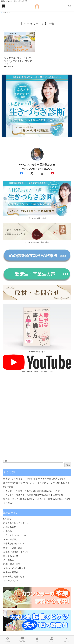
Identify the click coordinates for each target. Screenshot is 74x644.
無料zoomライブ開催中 (14, 568)
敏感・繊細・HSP (12, 564)
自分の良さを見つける (14, 577)
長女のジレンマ (11, 581)
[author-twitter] (32, 174)
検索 (5, 461)
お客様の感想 (10, 527)
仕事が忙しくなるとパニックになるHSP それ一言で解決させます (35, 479)
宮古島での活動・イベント (16, 552)
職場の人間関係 (11, 572)
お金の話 (8, 531)
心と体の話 (9, 560)
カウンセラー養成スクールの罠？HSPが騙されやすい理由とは (33, 495)
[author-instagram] (42, 174)
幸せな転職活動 (11, 556)
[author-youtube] (53, 174)
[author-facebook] (22, 174)
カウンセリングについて (15, 535)
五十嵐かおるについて (14, 544)
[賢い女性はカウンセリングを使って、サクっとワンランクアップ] (19, 44)
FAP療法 (7, 519)
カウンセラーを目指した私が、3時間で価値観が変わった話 (32, 491)
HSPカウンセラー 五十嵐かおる (37, 165)
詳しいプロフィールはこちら (37, 169)
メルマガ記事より (12, 539)
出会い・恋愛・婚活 (13, 548)
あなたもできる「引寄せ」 (16, 523)
